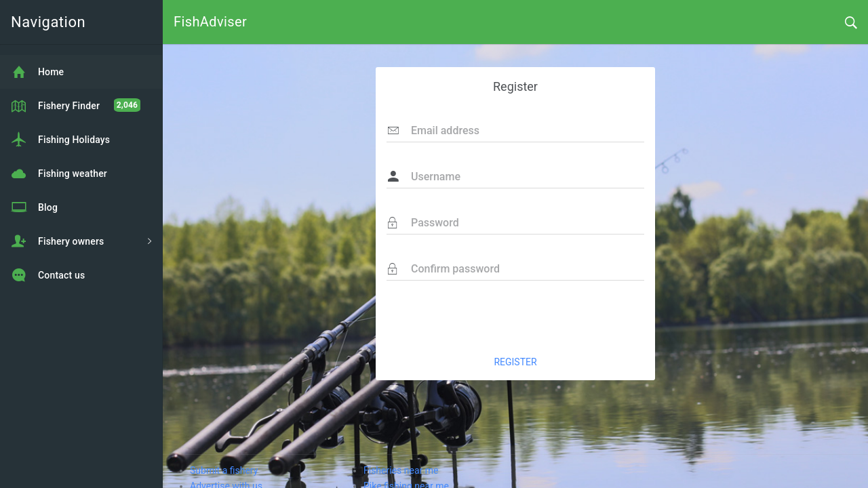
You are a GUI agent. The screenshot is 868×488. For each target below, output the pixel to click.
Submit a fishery (224, 470)
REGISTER (515, 362)
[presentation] (541, 317)
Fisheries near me (401, 470)
